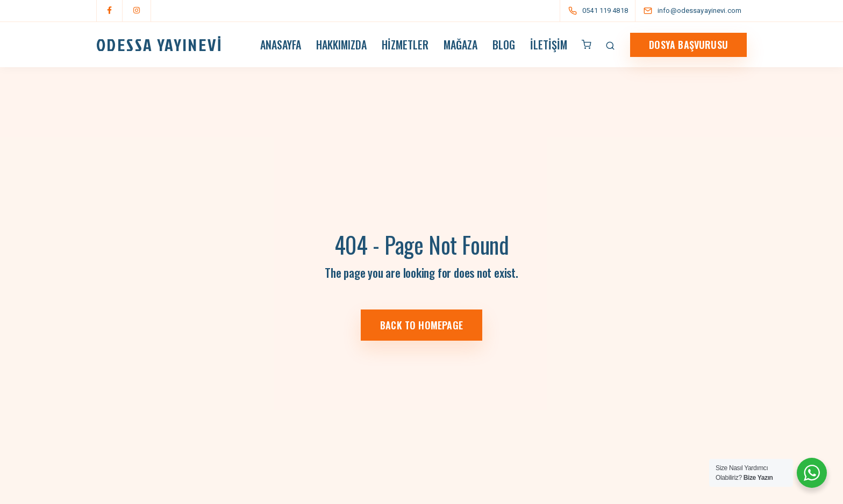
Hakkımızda (341, 45)
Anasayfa (281, 45)
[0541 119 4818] (600, 11)
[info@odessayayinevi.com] (702, 10)
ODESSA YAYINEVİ (159, 45)
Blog (504, 45)
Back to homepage (421, 325)
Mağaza (460, 45)
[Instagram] (137, 11)
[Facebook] (110, 11)
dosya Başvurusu (688, 45)
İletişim (549, 45)
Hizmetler (405, 45)
